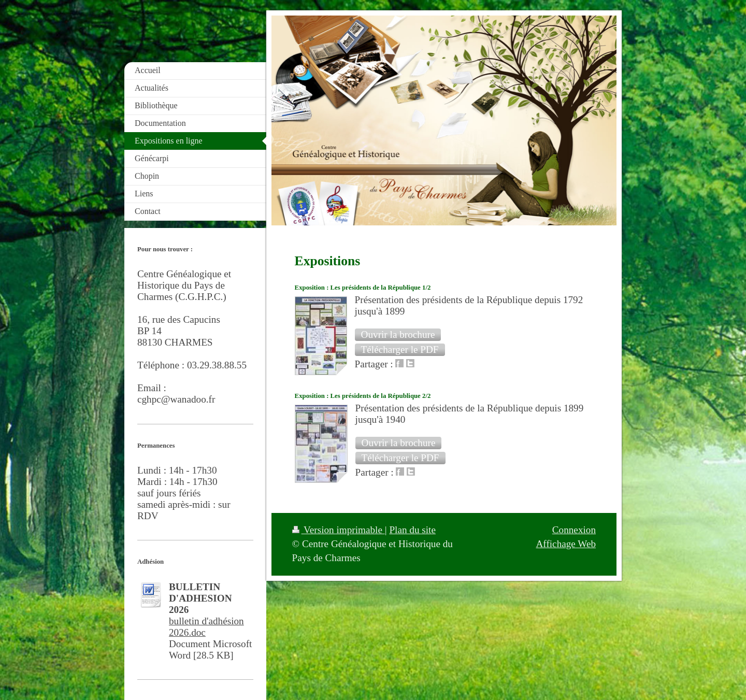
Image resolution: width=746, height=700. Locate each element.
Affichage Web (566, 544)
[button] (398, 335)
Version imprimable (339, 530)
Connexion (574, 530)
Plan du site (412, 530)
